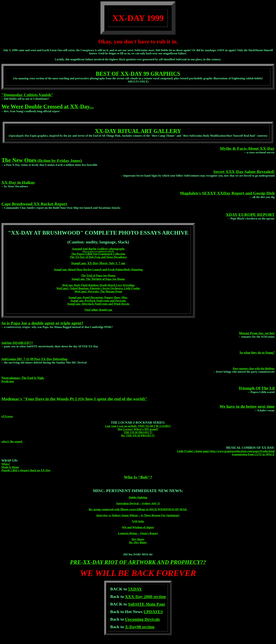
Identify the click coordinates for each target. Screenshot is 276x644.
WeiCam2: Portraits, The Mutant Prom (98, 291)
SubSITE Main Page (147, 604)
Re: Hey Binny (138, 542)
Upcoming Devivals (142, 619)
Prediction (8, 381)
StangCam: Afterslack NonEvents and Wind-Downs (98, 304)
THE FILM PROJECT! (138, 432)
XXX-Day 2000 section (145, 597)
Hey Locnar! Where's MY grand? (138, 429)
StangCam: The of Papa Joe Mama (98, 279)
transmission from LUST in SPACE (253, 454)
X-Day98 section (140, 627)
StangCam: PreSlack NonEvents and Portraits (98, 301)
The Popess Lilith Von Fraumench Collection (98, 254)
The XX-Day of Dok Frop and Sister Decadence (98, 257)
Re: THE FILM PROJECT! (138, 436)
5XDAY (135, 589)
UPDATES (153, 612)
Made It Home (10, 467)
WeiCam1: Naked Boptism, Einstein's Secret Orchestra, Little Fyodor (98, 288)
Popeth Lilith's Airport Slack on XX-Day (26, 470)
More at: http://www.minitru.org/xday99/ (99, 251)
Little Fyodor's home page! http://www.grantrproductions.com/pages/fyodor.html (226, 451)
